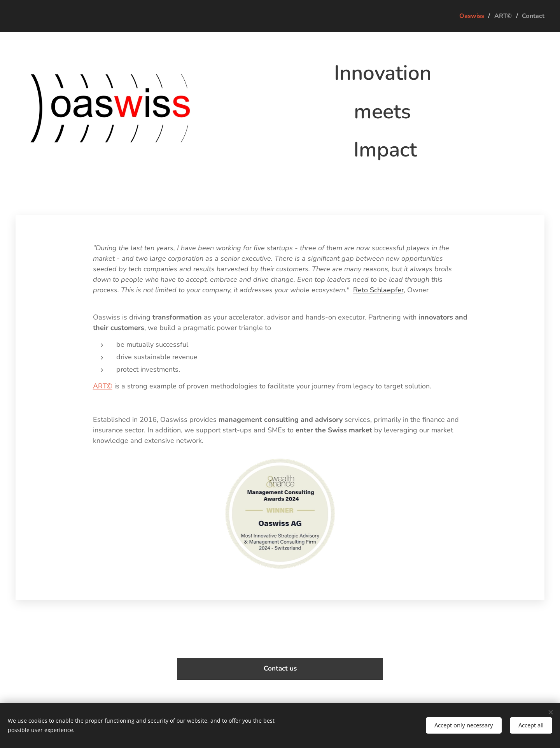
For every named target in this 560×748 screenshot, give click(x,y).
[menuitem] (470, 16)
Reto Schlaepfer (378, 290)
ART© (103, 386)
